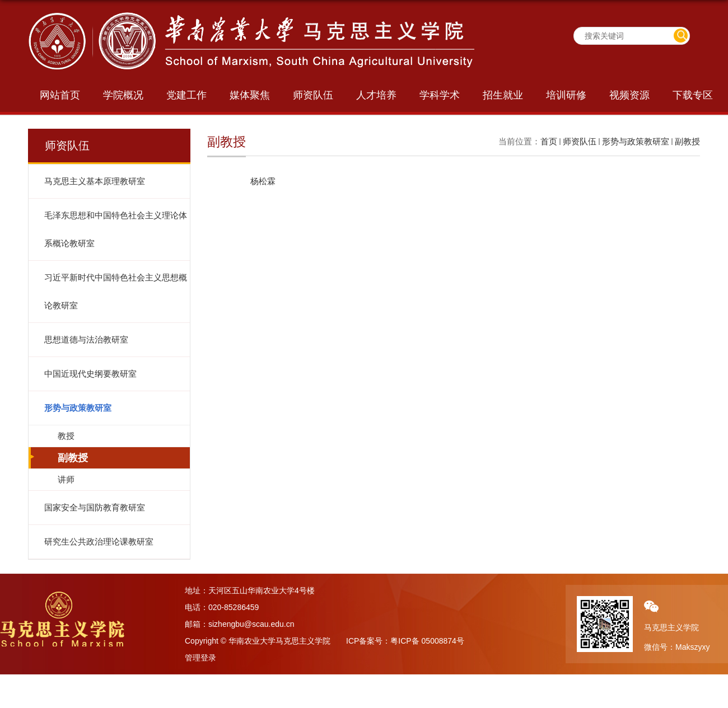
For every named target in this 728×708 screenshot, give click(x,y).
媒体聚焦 (250, 95)
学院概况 (123, 95)
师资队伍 (313, 95)
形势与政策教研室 (636, 141)
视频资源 (629, 95)
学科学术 (440, 95)
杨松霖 (263, 181)
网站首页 (60, 95)
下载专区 (693, 95)
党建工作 (186, 95)
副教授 (687, 141)
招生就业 (503, 95)
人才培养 (376, 95)
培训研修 (566, 95)
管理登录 (200, 658)
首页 (549, 141)
